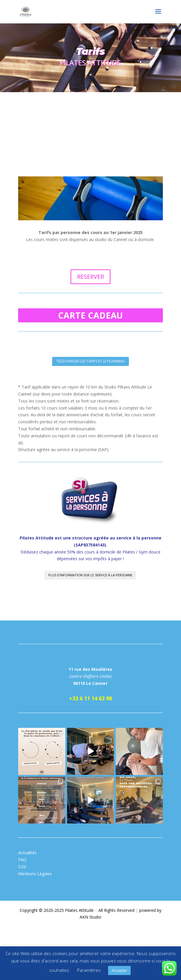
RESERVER (90, 277)
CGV (22, 867)
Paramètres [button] (89, 970)
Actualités (27, 853)
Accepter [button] (119, 970)
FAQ (22, 860)
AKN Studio (90, 917)
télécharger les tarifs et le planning (90, 361)
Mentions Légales (35, 874)
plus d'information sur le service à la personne (90, 575)
